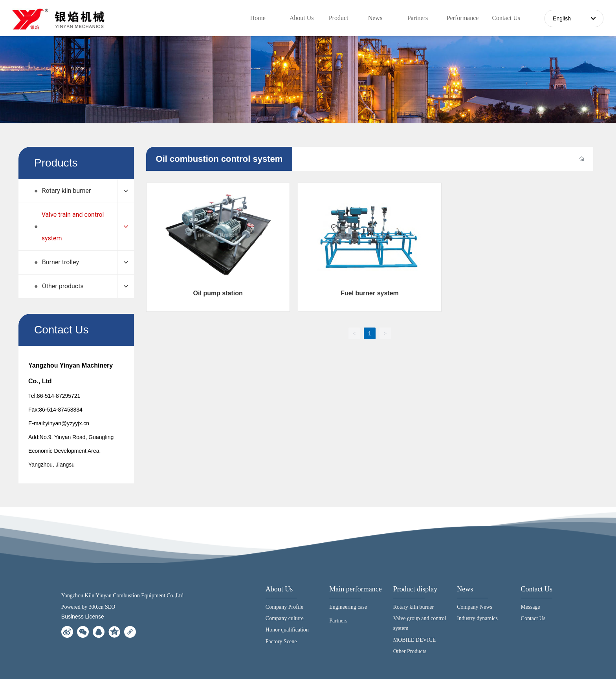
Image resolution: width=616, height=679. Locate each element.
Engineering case (348, 607)
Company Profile (284, 607)
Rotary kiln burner (413, 607)
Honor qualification (287, 630)
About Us (279, 589)
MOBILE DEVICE (415, 640)
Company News (475, 607)
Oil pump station (218, 293)
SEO (110, 607)
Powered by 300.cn (82, 607)
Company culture (285, 618)
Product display (415, 589)
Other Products (410, 651)
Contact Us (537, 589)
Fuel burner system (370, 293)
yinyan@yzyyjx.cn (67, 423)
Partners (338, 621)
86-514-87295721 (59, 396)
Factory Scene (281, 641)
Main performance (355, 589)
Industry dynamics (477, 618)
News (465, 589)
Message (531, 607)
